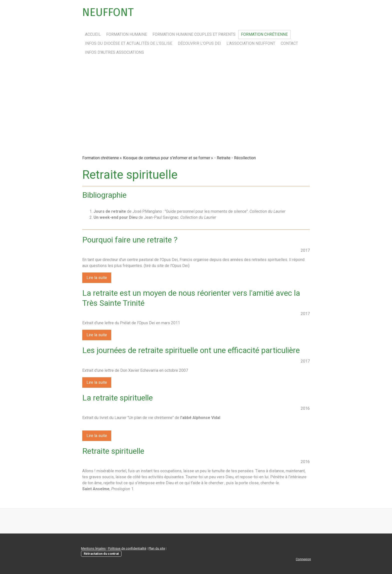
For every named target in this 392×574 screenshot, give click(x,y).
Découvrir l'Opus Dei (199, 43)
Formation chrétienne (264, 34)
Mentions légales (93, 548)
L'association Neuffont (251, 43)
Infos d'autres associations (114, 52)
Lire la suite (97, 278)
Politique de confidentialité (127, 548)
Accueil (93, 34)
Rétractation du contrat (101, 554)
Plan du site (157, 548)
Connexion (303, 559)
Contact (289, 43)
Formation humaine (127, 34)
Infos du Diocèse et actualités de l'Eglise (129, 43)
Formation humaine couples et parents (194, 34)
